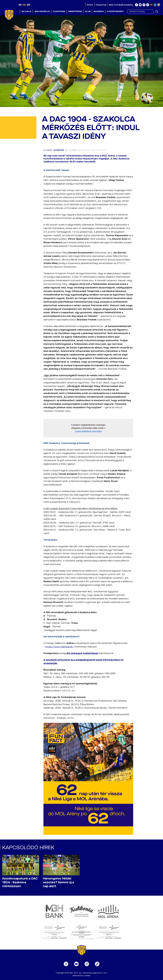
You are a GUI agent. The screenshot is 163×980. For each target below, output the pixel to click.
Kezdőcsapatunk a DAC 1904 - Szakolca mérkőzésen (20, 882)
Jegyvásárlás (42, 11)
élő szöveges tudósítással (82, 653)
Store (90, 5)
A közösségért (115, 11)
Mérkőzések (75, 11)
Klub (88, 11)
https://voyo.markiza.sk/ (59, 647)
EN (29, 5)
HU (24, 5)
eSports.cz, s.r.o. (100, 973)
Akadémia (99, 11)
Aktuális (26, 11)
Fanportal (101, 5)
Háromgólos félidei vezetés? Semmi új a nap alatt (58, 882)
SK (20, 5)
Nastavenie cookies (81, 976)
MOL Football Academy (121, 5)
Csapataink (59, 11)
